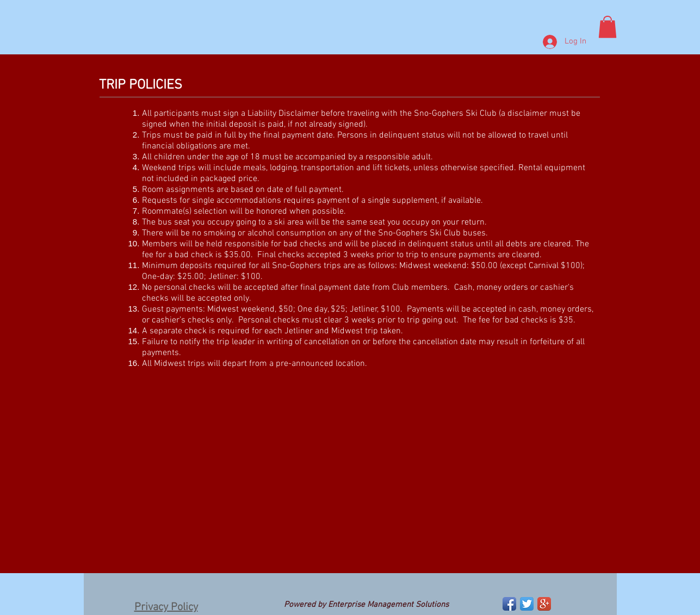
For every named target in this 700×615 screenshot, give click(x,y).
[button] (608, 27)
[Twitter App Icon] (527, 604)
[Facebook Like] (110, 605)
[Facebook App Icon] (509, 604)
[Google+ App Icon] (544, 604)
